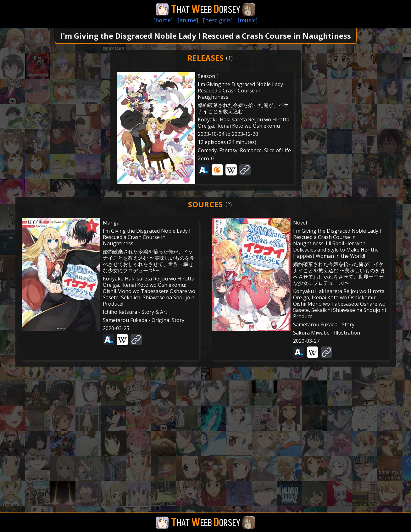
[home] (163, 20)
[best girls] (218, 20)
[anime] (188, 20)
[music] (248, 20)
